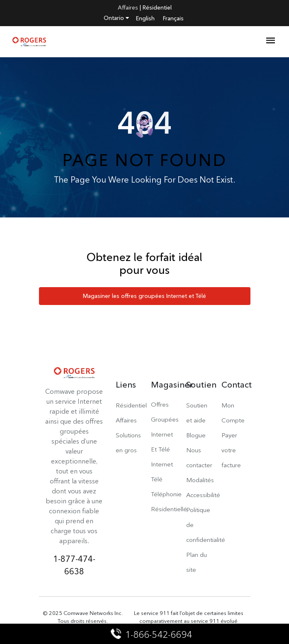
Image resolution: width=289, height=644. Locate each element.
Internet (162, 464)
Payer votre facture (231, 450)
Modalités (200, 480)
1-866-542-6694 (152, 635)
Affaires (128, 7)
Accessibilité (203, 495)
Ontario (116, 18)
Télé (157, 479)
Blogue (196, 435)
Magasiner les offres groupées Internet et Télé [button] (144, 296)
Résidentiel (157, 7)
